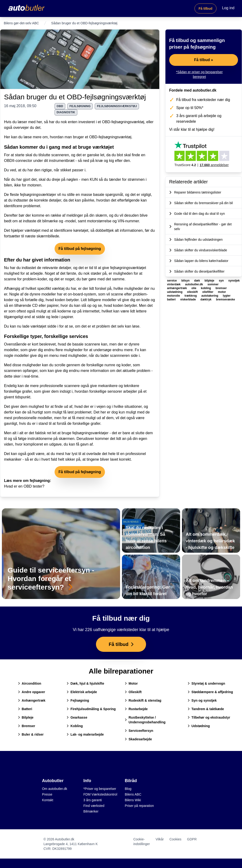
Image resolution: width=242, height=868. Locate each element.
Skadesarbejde (138, 739)
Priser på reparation (139, 806)
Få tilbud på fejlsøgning (80, 249)
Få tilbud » (203, 60)
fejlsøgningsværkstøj (117, 106)
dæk (197, 281)
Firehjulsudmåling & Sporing (91, 709)
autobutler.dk (194, 284)
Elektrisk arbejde (82, 692)
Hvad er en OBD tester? (24, 486)
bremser (221, 288)
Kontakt (48, 800)
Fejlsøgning (78, 700)
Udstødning (199, 726)
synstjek (234, 281)
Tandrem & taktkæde (206, 709)
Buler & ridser (31, 734)
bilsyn (186, 281)
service (172, 281)
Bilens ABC (133, 794)
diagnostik (66, 112)
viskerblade (188, 299)
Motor (131, 683)
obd (60, 106)
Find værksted (94, 806)
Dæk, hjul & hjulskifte (85, 683)
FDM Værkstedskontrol (100, 794)
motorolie (174, 296)
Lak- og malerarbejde (85, 734)
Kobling (75, 726)
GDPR (192, 839)
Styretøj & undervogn (206, 683)
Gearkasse (77, 717)
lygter (227, 296)
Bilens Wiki (133, 800)
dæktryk (206, 299)
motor (222, 292)
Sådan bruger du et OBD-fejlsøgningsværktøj (75, 97)
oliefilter (208, 292)
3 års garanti (93, 800)
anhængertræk (177, 288)
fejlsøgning (80, 106)
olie (194, 288)
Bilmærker (91, 811)
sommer (213, 284)
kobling (206, 288)
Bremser (27, 726)
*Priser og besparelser (100, 789)
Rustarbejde (136, 709)
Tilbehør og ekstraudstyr (209, 717)
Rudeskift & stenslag (143, 700)
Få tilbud (205, 8)
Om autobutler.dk (55, 789)
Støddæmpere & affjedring (210, 692)
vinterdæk (174, 284)
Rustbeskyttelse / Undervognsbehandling (145, 720)
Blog (128, 789)
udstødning (175, 292)
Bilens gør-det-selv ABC (21, 23)
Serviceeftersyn (139, 731)
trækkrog (191, 296)
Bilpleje (26, 717)
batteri (172, 299)
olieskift (193, 292)
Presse (47, 794)
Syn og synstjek (202, 700)
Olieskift (133, 692)
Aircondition (30, 683)
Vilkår (160, 839)
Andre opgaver (32, 692)
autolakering (210, 296)
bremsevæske (225, 299)
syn (222, 281)
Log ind (228, 8)
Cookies (175, 839)
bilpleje (210, 281)
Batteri (25, 709)
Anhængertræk (32, 700)
